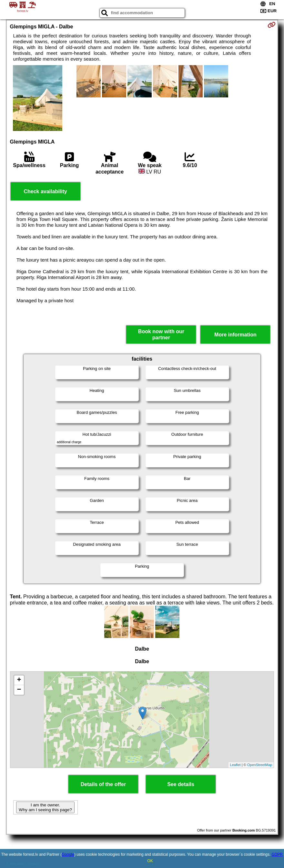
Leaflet (235, 765)
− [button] (19, 690)
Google (68, 854)
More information (235, 335)
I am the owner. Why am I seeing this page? (45, 807)
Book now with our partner (161, 334)
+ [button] (19, 680)
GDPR (277, 854)
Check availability (45, 191)
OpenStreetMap (260, 765)
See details (181, 784)
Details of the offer (103, 784)
